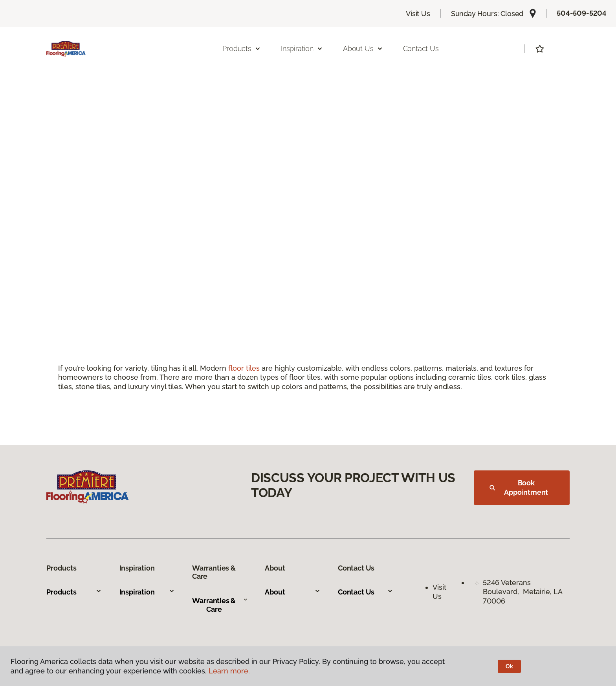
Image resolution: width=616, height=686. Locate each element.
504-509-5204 (582, 13)
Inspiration (147, 592)
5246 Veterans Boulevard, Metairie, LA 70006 (522, 592)
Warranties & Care (220, 605)
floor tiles (244, 368)
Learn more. (229, 671)
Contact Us (421, 48)
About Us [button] (363, 48)
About (292, 592)
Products (74, 592)
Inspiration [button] (302, 48)
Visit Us (418, 14)
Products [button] (242, 48)
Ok (509, 666)
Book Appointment (519, 488)
